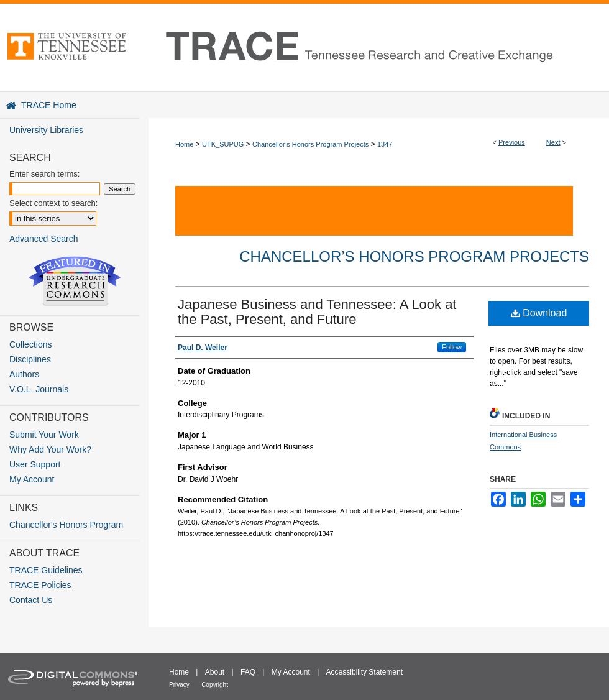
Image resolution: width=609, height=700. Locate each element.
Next (553, 142)
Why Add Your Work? (50, 449)
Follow (452, 347)
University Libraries (46, 130)
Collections (30, 344)
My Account (32, 479)
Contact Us (31, 600)
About (215, 672)
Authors (24, 374)
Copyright (215, 685)
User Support (35, 464)
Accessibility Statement (364, 672)
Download (539, 313)
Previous (512, 142)
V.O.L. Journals (39, 389)
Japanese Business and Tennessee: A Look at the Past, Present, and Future (317, 312)
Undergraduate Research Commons (75, 281)
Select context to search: (53, 203)
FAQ (248, 672)
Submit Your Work (44, 435)
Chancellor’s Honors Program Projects (310, 144)
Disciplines (30, 359)
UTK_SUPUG (223, 144)
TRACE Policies (40, 585)
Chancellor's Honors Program (66, 525)
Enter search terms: (44, 174)
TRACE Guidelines (46, 570)
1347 (385, 144)
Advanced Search (44, 239)
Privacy (179, 685)
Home (184, 144)
